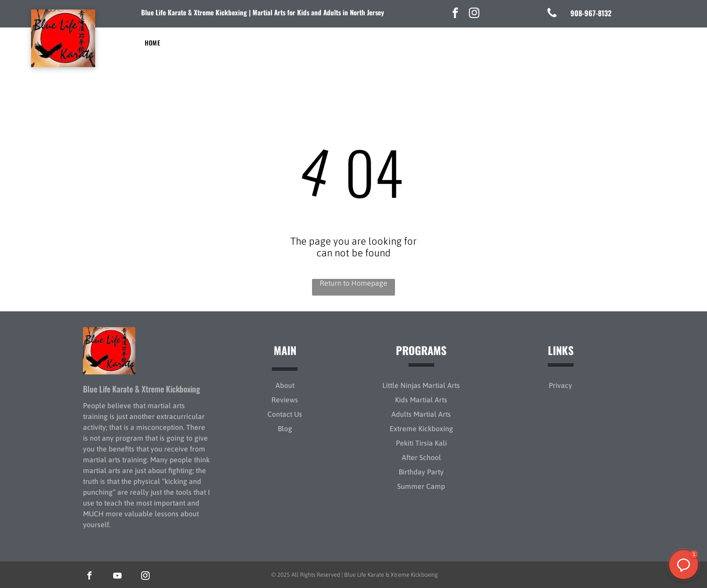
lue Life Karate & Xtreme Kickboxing (196, 12)
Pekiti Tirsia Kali (421, 443)
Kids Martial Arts (421, 400)
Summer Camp (421, 486)
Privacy (560, 385)
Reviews (285, 400)
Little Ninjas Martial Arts (421, 385)
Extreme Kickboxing (421, 428)
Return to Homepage (353, 283)
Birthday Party (421, 472)
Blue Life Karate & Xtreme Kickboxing (142, 389)
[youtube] (117, 577)
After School (421, 457)
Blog (285, 428)
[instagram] (474, 14)
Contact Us (285, 414)
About (285, 385)
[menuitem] (152, 43)
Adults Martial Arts (421, 414)
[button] (684, 565)
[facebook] (455, 14)
